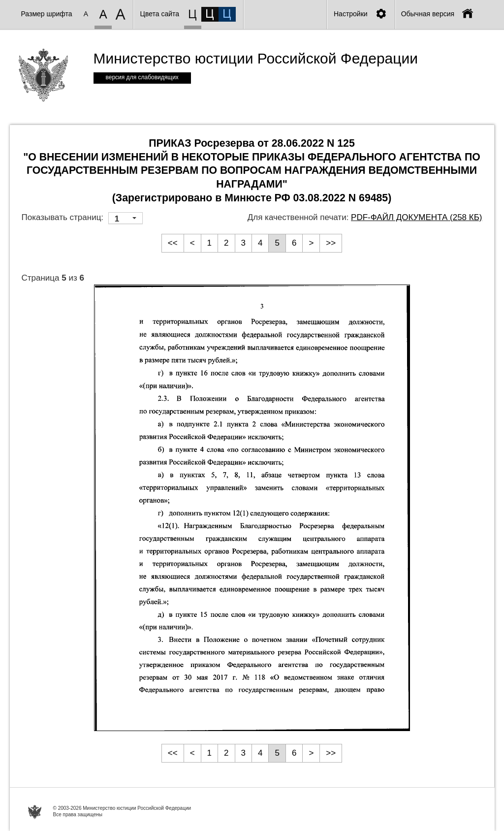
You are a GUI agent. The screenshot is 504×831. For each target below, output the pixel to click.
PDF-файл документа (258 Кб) (416, 217)
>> (331, 243)
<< (173, 243)
